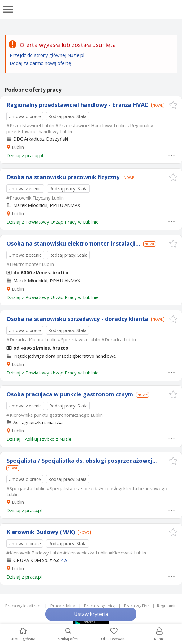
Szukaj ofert (68, 635)
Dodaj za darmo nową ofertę (40, 63)
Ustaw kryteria (91, 614)
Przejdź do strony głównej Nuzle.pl (47, 55)
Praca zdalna (63, 606)
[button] (173, 105)
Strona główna (23, 635)
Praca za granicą (100, 606)
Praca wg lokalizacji (23, 606)
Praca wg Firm (137, 606)
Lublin (18, 147)
